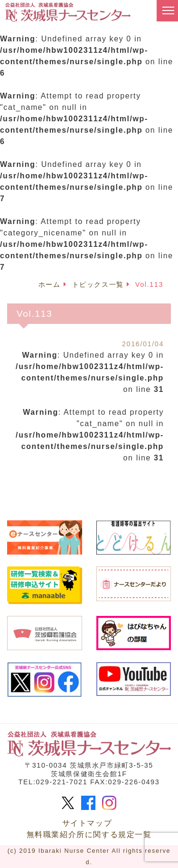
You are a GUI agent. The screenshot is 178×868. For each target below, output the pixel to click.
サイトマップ (87, 823)
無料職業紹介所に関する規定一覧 (89, 834)
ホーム (50, 284)
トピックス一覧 (98, 284)
